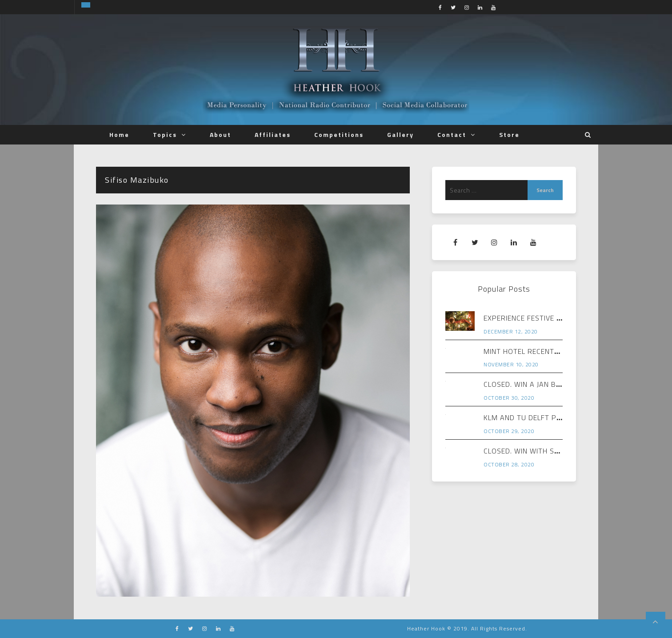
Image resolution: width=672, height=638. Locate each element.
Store (509, 134)
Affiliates (273, 134)
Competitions (339, 134)
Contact (452, 134)
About (220, 134)
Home (119, 134)
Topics (165, 134)
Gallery (400, 134)
